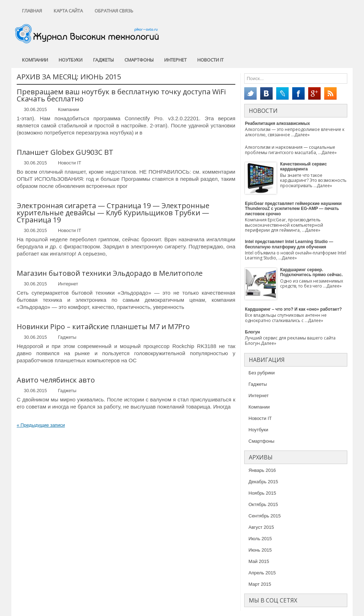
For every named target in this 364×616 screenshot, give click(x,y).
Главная (32, 11)
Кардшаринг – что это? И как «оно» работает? (293, 309)
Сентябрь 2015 (265, 516)
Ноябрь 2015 (262, 493)
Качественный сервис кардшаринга (303, 167)
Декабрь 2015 (263, 482)
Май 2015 (259, 561)
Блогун (252, 332)
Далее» (302, 135)
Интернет (175, 60)
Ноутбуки (71, 60)
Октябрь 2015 (263, 504)
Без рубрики (262, 373)
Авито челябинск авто (56, 380)
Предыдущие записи (41, 425)
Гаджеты (103, 60)
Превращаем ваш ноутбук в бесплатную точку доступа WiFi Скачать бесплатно (121, 95)
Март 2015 (260, 584)
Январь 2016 (262, 470)
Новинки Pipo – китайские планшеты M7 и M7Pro (103, 327)
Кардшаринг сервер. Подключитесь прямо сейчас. (311, 272)
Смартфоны (139, 60)
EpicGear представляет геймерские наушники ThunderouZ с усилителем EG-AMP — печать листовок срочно (293, 209)
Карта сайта (68, 11)
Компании (35, 60)
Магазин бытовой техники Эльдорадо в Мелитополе (110, 273)
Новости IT (210, 60)
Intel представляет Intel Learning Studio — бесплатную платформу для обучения (289, 244)
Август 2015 (261, 527)
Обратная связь (114, 11)
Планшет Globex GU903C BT (65, 152)
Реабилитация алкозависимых (277, 123)
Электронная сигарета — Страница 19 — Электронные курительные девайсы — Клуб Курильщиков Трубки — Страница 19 (113, 213)
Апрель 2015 (262, 573)
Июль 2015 (260, 539)
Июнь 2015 (260, 550)
